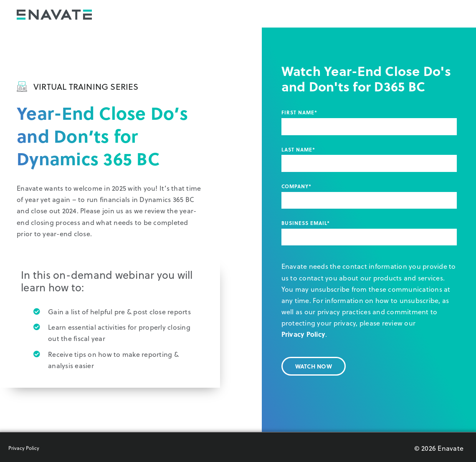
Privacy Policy (304, 334)
